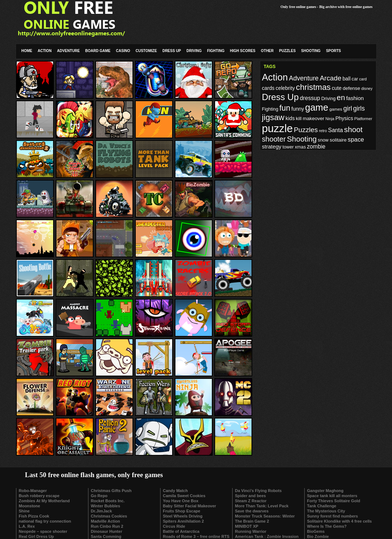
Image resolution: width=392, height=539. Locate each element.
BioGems (316, 531)
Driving (194, 51)
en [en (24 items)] (341, 97)
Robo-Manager (33, 491)
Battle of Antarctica (181, 531)
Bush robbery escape (39, 496)
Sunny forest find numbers (333, 516)
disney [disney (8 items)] (367, 88)
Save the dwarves (252, 511)
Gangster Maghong (325, 491)
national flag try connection (45, 521)
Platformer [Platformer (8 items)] (363, 119)
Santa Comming (106, 536)
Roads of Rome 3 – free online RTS (196, 536)
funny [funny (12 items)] (298, 109)
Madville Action (106, 521)
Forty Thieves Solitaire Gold (334, 501)
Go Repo (99, 496)
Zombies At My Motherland (44, 501)
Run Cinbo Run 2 (107, 526)
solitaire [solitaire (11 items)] (338, 140)
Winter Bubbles (106, 506)
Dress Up (172, 51)
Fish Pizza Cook (34, 516)
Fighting (216, 51)
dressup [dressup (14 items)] (310, 98)
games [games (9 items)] (336, 109)
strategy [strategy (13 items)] (272, 146)
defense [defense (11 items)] (351, 88)
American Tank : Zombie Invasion (267, 536)
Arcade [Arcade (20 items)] (330, 78)
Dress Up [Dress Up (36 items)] (280, 97)
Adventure (68, 51)
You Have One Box (181, 501)
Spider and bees (251, 496)
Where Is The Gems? (327, 526)
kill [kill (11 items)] (299, 118)
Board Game (98, 51)
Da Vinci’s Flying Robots (258, 491)
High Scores (243, 51)
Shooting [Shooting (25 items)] (302, 139)
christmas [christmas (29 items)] (313, 87)
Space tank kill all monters (332, 496)
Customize (146, 51)
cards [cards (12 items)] (268, 88)
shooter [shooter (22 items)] (274, 139)
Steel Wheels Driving (183, 516)
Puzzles (288, 51)
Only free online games (298, 7)
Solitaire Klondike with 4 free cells (340, 521)
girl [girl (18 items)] (348, 108)
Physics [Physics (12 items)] (344, 118)
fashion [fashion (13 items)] (355, 98)
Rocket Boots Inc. (108, 501)
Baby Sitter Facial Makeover (190, 506)
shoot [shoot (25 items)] (353, 129)
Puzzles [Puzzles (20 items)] (306, 130)
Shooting (311, 51)
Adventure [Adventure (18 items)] (304, 78)
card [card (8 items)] (363, 79)
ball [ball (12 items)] (347, 79)
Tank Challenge (322, 506)
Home (27, 51)
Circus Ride (174, 526)
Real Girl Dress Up (37, 536)
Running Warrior (251, 531)
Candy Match (175, 491)
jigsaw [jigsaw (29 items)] (273, 117)
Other (267, 51)
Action (45, 51)
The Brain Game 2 (252, 521)
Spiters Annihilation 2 (184, 521)
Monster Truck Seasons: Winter (265, 516)
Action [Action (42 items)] (275, 77)
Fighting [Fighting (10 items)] (270, 109)
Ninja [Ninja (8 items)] (330, 119)
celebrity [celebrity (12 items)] (285, 88)
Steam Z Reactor (251, 501)
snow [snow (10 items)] (323, 140)
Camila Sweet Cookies (184, 496)
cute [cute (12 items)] (337, 88)
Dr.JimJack (102, 511)
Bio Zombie (318, 536)
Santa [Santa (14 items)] (335, 130)
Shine (24, 511)
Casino (123, 51)
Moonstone (30, 506)
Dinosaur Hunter (107, 531)
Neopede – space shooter (43, 531)
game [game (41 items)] (316, 107)
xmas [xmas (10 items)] (300, 147)
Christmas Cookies (109, 516)
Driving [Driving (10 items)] (328, 99)
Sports (334, 51)
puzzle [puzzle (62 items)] (278, 128)
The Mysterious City (326, 511)
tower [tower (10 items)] (288, 147)
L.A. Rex (27, 526)
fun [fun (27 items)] (285, 108)
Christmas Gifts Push (111, 491)
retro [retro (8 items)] (323, 131)
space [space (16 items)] (356, 140)
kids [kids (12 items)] (290, 118)
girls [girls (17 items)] (359, 108)
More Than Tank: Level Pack (262, 506)
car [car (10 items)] (355, 79)
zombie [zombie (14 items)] (316, 146)
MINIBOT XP (247, 526)
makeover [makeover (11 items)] (314, 118)
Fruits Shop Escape (182, 511)
